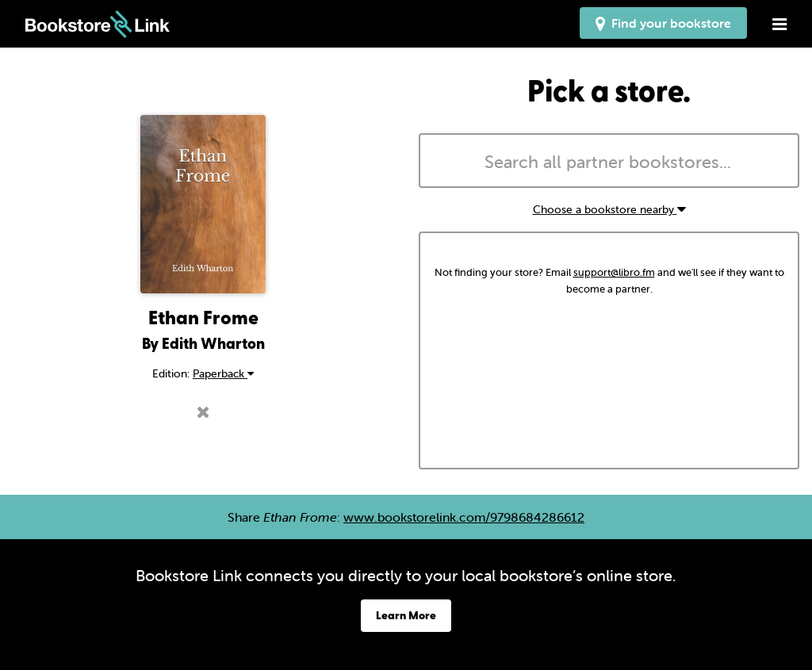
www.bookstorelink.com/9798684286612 (464, 517)
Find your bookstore (663, 23)
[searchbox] (609, 163)
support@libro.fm (614, 272)
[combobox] (609, 161)
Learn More (406, 615)
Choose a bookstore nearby (609, 209)
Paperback (223, 373)
